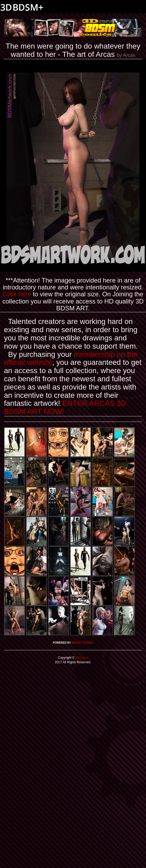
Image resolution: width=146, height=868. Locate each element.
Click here (17, 294)
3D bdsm (81, 658)
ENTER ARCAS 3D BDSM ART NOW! (65, 407)
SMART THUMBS (82, 643)
